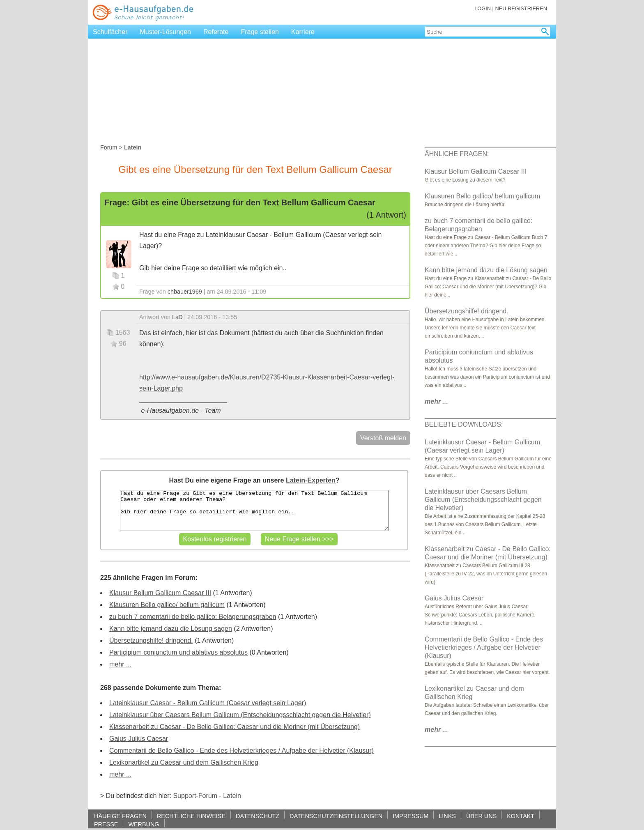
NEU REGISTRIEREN (521, 8)
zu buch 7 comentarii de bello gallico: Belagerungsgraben (193, 617)
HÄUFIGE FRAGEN (120, 816)
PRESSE (106, 824)
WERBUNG (144, 824)
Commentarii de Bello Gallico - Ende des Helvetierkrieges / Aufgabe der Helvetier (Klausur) (241, 751)
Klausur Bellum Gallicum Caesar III (160, 593)
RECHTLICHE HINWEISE (191, 816)
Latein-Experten (311, 480)
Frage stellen (260, 32)
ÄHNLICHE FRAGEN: (457, 154)
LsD (177, 317)
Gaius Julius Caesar (139, 739)
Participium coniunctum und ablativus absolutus (178, 652)
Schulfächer (110, 32)
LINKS (447, 816)
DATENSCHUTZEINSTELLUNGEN (336, 816)
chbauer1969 (185, 292)
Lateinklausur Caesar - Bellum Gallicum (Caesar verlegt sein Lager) (208, 703)
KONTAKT (521, 816)
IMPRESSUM (411, 816)
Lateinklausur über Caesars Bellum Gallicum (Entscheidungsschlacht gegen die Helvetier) (240, 715)
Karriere (303, 32)
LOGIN (483, 8)
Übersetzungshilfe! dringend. (151, 640)
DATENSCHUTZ (258, 816)
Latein (232, 796)
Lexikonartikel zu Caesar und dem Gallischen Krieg (184, 762)
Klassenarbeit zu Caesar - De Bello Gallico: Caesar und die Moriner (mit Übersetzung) (235, 727)
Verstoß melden (383, 438)
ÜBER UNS (481, 816)
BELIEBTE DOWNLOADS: (464, 424)
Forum (109, 147)
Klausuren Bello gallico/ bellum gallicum (167, 605)
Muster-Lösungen (166, 32)
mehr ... (120, 664)
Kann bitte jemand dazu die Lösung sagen (171, 629)
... (436, 401)
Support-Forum (195, 796)
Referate (216, 32)
